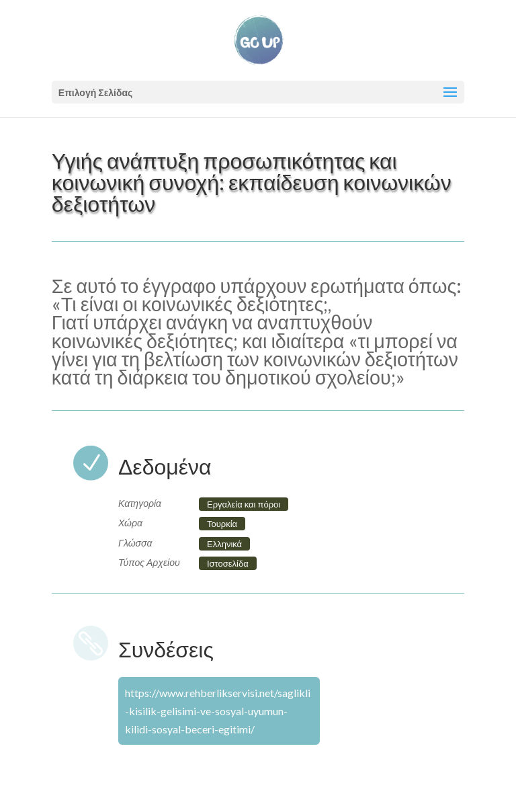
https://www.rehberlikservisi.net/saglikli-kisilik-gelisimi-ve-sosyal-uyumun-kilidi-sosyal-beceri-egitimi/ (218, 711)
